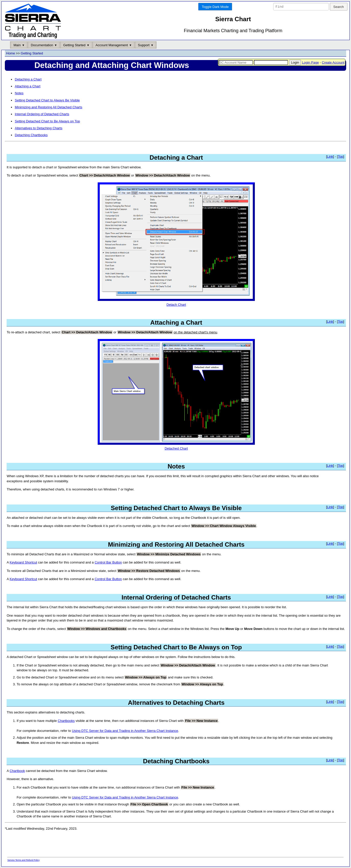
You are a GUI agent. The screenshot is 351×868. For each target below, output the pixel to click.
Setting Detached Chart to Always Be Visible (47, 100)
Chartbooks (66, 721)
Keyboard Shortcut (23, 563)
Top (341, 156)
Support (144, 45)
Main (17, 45)
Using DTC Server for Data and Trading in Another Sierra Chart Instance (125, 731)
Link (330, 156)
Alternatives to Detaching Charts (39, 128)
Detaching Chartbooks (31, 135)
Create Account (333, 62)
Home (11, 54)
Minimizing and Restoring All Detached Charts (48, 107)
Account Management (112, 45)
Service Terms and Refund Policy (23, 860)
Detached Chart (176, 447)
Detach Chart (176, 303)
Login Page (310, 62)
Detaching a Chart (28, 79)
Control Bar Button (108, 563)
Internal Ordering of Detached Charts (42, 114)
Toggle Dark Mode (215, 7)
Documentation (42, 45)
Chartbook (17, 771)
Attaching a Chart (28, 86)
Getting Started (74, 45)
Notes (19, 93)
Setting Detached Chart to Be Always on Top (47, 121)
